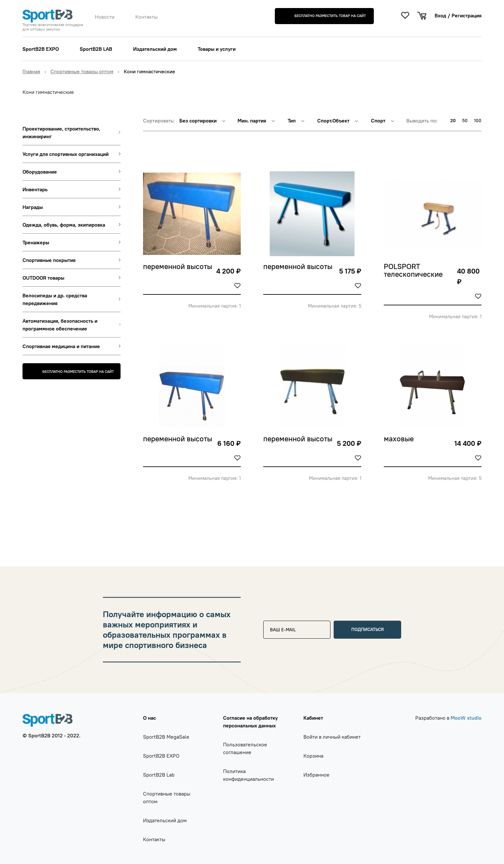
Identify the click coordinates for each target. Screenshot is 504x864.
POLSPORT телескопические (413, 271)
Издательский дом (155, 49)
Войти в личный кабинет (332, 737)
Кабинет (313, 718)
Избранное (316, 775)
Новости (105, 17)
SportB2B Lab (159, 775)
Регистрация (467, 15)
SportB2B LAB (96, 49)
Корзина (313, 756)
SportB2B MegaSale (166, 737)
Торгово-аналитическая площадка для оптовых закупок (53, 27)
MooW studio (466, 718)
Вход (440, 15)
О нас (149, 718)
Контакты (146, 17)
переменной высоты (178, 267)
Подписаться (368, 629)
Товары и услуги (217, 49)
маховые (399, 439)
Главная (31, 71)
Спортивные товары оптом (82, 71)
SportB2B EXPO (41, 49)
